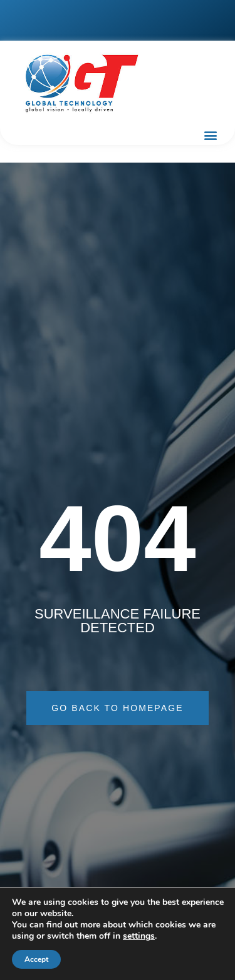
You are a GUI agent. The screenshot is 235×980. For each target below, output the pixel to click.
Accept (36, 959)
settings (139, 936)
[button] (210, 135)
